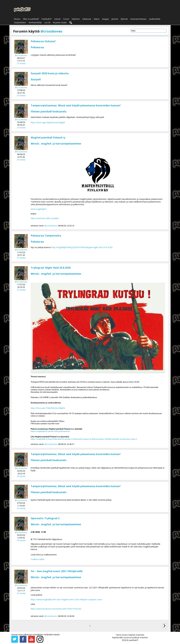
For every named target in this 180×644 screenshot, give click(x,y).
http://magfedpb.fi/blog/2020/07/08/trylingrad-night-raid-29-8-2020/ (82, 247)
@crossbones (21, 55)
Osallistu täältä (37, 559)
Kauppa (105, 19)
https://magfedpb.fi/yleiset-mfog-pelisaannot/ (50, 431)
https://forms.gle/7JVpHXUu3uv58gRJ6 (48, 122)
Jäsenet (115, 19)
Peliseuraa (37, 47)
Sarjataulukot (20, 22)
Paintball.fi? (47, 19)
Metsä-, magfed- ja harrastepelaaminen (56, 144)
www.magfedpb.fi (39, 209)
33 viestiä (21, 63)
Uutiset (57, 19)
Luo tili (47, 22)
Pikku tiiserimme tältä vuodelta (45, 218)
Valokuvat (87, 19)
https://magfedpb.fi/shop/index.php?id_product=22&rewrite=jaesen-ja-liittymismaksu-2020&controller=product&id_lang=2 (84, 439)
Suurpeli (36, 79)
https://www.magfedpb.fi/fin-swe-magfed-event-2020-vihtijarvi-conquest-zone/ (66, 599)
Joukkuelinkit (155, 19)
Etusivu (17, 19)
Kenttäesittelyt (35, 22)
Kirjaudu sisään (60, 22)
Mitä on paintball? (31, 19)
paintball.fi (134, 640)
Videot (97, 19)
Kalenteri (76, 19)
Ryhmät (124, 19)
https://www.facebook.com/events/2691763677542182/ (56, 609)
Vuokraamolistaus (138, 19)
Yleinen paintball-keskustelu (49, 111)
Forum (66, 19)
